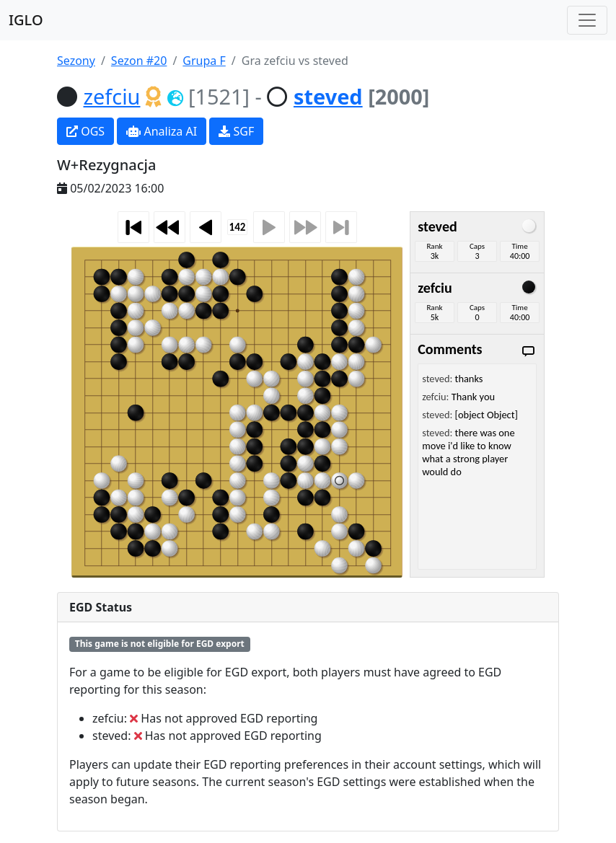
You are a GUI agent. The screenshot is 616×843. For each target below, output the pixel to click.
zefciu (112, 96)
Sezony (76, 61)
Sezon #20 (139, 61)
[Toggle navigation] (587, 20)
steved (328, 96)
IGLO (26, 20)
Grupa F (204, 61)
